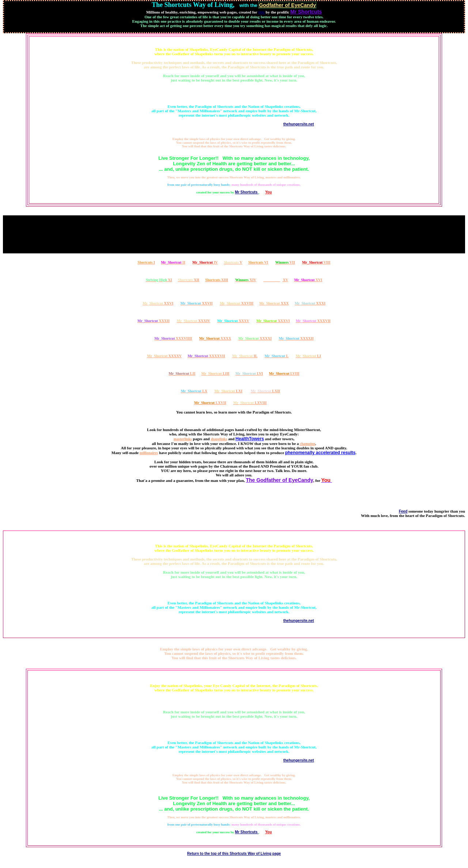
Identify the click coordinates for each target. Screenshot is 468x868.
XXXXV (164, 356)
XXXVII (313, 321)
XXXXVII (206, 356)
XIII (217, 280)
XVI (308, 280)
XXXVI (273, 321)
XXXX (215, 338)
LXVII (210, 403)
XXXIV (193, 321)
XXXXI (255, 338)
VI (258, 262)
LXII (265, 391)
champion (307, 444)
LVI (249, 373)
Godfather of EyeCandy (287, 5)
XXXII (154, 321)
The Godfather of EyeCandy (279, 480)
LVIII (284, 373)
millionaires (149, 453)
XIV (246, 280)
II (173, 262)
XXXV (233, 321)
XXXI (310, 303)
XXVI (158, 303)
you (261, 12)
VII (285, 262)
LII (182, 373)
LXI (229, 391)
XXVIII (237, 303)
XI (159, 280)
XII (189, 280)
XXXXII (296, 338)
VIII (316, 262)
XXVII (197, 303)
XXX (274, 303)
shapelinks (219, 439)
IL (245, 356)
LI (308, 356)
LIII (216, 373)
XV (276, 280)
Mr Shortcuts (247, 192)
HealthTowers (250, 439)
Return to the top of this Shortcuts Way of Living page (234, 854)
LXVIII (250, 403)
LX (194, 391)
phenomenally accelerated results (320, 453)
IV (205, 262)
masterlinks (183, 439)
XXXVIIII (173, 338)
